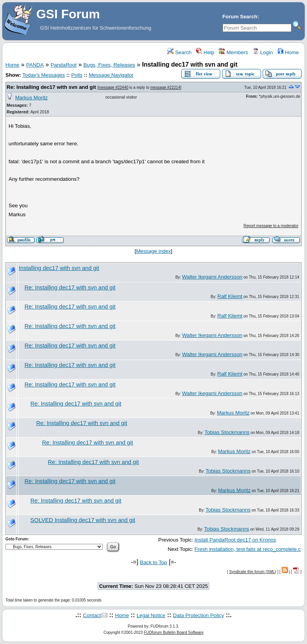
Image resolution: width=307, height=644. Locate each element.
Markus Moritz (32, 98)
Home (288, 52)
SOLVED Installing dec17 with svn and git (83, 520)
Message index (154, 251)
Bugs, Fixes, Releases (110, 65)
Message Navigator (111, 75)
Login (263, 52)
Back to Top (153, 562)
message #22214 (166, 87)
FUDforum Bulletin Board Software (174, 633)
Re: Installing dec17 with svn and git (51, 87)
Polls (77, 75)
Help (205, 52)
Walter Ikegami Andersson (212, 277)
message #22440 (113, 87)
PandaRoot (64, 65)
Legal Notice (151, 615)
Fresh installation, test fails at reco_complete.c (248, 549)
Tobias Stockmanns (227, 432)
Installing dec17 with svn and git (59, 268)
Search (179, 52)
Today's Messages (43, 75)
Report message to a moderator (271, 226)
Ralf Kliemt (230, 296)
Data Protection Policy (199, 615)
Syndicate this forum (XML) (253, 572)
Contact (92, 615)
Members (233, 52)
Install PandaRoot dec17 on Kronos (235, 540)
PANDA (35, 65)
